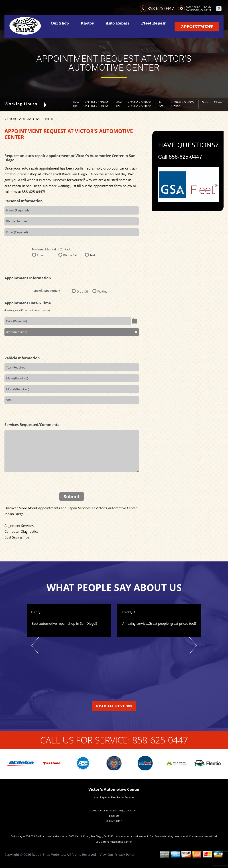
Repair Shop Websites (48, 855)
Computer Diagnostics (21, 531)
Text (93, 255)
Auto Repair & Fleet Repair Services (114, 797)
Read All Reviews (114, 706)
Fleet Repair (153, 23)
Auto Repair (118, 23)
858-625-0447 (161, 8)
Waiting (102, 291)
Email (41, 255)
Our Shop (60, 23)
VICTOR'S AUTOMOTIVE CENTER (29, 119)
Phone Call (70, 255)
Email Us (114, 816)
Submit (72, 496)
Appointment (197, 27)
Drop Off (82, 291)
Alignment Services (19, 526)
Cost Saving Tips (17, 537)
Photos (87, 23)
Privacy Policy (125, 855)
